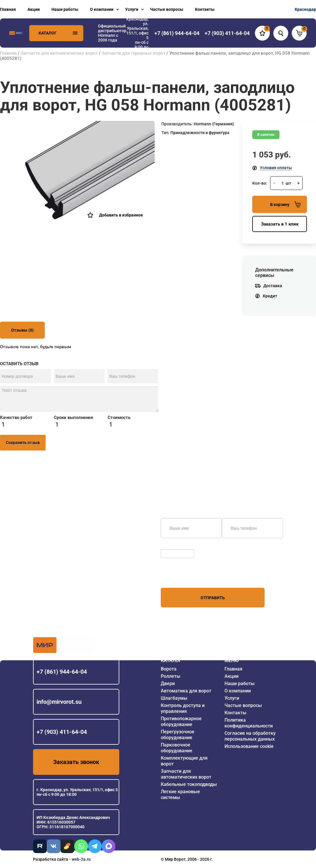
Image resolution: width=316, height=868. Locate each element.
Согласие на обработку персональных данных (250, 736)
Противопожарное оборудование (181, 721)
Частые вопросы (167, 9)
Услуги (132, 9)
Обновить (172, 546)
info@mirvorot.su (59, 702)
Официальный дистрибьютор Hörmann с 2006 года (112, 33)
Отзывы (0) (22, 330)
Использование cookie (249, 746)
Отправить (213, 598)
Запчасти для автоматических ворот (59, 53)
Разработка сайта (51, 859)
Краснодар (305, 9)
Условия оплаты (276, 168)
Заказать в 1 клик (280, 224)
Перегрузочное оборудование (178, 735)
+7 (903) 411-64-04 (62, 732)
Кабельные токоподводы (189, 784)
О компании (102, 9)
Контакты (205, 9)
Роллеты (171, 676)
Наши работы (65, 9)
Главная (8, 9)
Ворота (169, 669)
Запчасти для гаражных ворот (133, 53)
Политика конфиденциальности (249, 723)
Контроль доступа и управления (183, 708)
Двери (168, 684)
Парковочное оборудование (177, 748)
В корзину (285, 204)
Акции (34, 9)
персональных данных (183, 577)
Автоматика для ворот (186, 691)
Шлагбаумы (174, 698)
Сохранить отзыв (23, 443)
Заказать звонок (76, 762)
